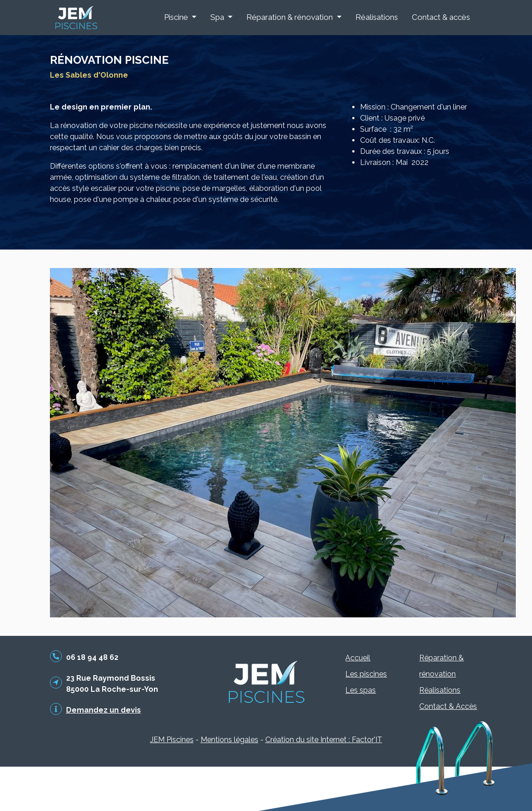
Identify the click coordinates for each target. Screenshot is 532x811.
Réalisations (377, 17)
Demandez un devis (104, 710)
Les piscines (366, 674)
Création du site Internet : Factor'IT (324, 740)
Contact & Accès (448, 706)
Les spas (361, 690)
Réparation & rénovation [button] (290, 17)
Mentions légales (229, 740)
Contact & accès (441, 17)
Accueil (358, 658)
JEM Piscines (172, 740)
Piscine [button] (177, 17)
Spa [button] (218, 17)
